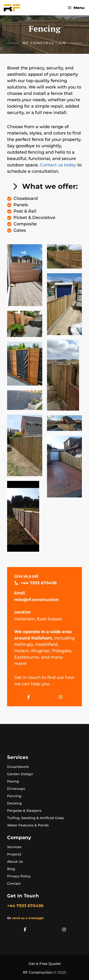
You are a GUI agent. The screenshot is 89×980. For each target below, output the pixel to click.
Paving (13, 781)
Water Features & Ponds (28, 825)
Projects (14, 854)
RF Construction (38, 972)
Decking (14, 803)
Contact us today (58, 165)
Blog (11, 869)
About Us (15, 862)
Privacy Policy (19, 876)
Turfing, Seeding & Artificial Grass (35, 818)
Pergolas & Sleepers (24, 811)
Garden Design (20, 774)
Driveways (16, 789)
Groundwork (18, 767)
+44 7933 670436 (39, 583)
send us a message (28, 918)
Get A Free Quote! (45, 964)
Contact (14, 883)
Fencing (14, 796)
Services (14, 847)
